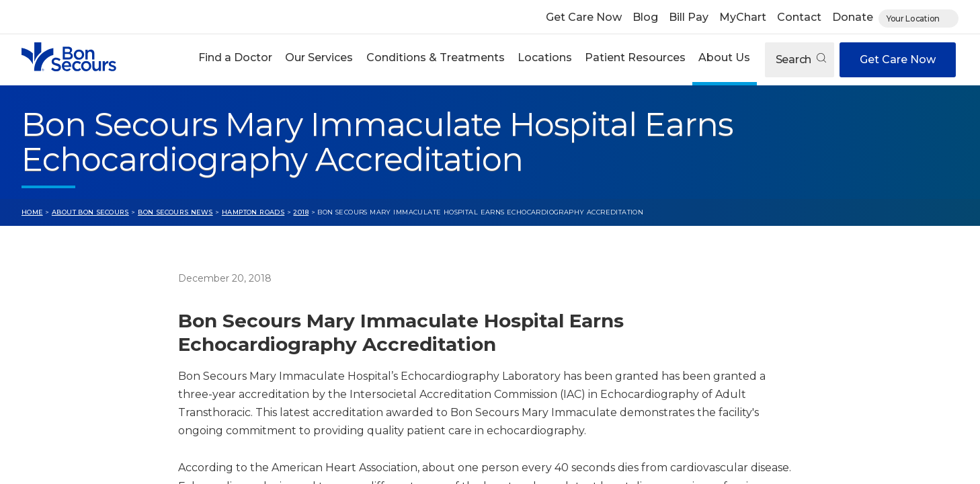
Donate (853, 17)
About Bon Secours (90, 212)
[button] (236, 59)
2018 (301, 212)
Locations (545, 57)
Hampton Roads (253, 212)
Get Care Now (584, 17)
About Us (724, 57)
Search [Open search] (801, 59)
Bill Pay (689, 17)
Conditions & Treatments (436, 57)
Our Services (319, 57)
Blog (645, 17)
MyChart (743, 17)
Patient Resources (635, 57)
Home (32, 212)
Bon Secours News (175, 212)
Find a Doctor (235, 57)
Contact (799, 17)
